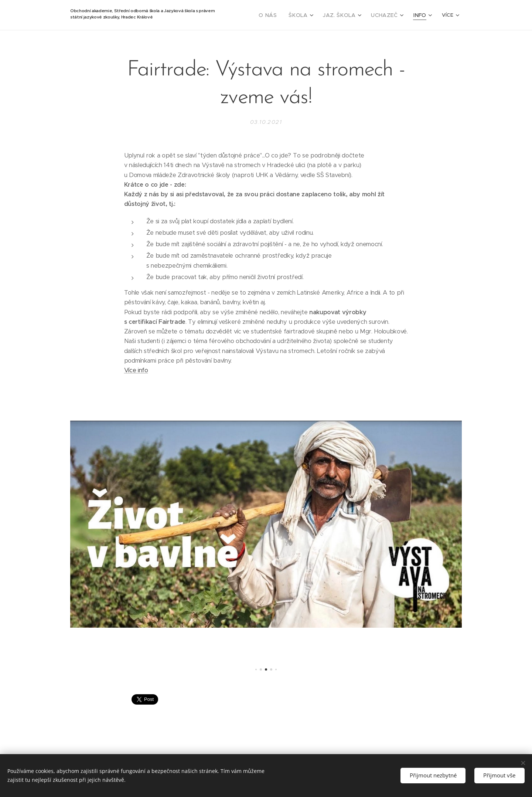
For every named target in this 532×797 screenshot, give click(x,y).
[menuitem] (279, 15)
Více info (136, 370)
